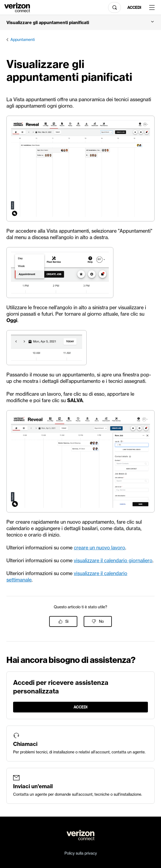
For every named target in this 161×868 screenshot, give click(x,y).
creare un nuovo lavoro (99, 548)
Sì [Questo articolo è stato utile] (67, 621)
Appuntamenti (23, 40)
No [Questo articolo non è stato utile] (101, 621)
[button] (80, 22)
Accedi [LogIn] (134, 7)
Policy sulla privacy (81, 853)
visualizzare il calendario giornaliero (113, 561)
